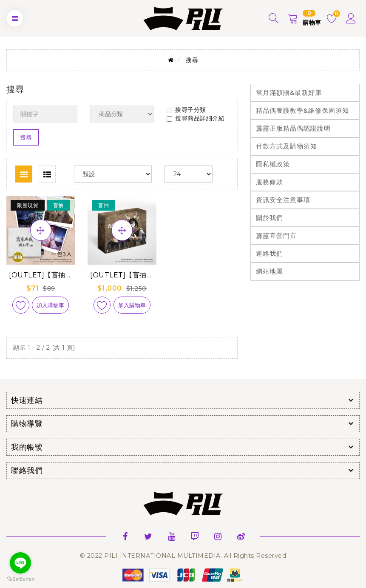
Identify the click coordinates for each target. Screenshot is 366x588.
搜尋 (192, 60)
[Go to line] (20, 563)
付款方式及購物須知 (287, 146)
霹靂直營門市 (276, 235)
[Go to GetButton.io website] (20, 579)
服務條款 (270, 182)
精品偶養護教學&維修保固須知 (302, 110)
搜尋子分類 (186, 110)
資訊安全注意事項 (283, 200)
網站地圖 (270, 271)
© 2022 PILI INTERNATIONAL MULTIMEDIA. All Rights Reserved (183, 556)
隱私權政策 (273, 164)
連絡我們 (270, 253)
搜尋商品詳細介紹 (196, 118)
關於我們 (270, 218)
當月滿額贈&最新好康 (289, 93)
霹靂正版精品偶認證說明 (293, 128)
